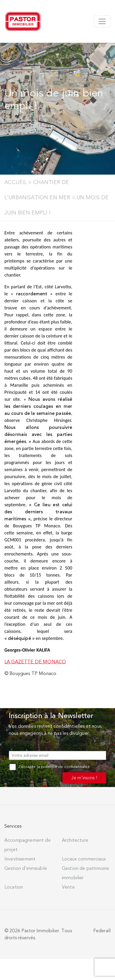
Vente (68, 887)
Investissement (20, 859)
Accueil (16, 182)
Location (14, 887)
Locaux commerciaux (84, 859)
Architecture (75, 840)
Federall (102, 931)
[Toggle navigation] (102, 21)
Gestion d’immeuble (26, 868)
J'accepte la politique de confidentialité (50, 767)
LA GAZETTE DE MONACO (35, 662)
